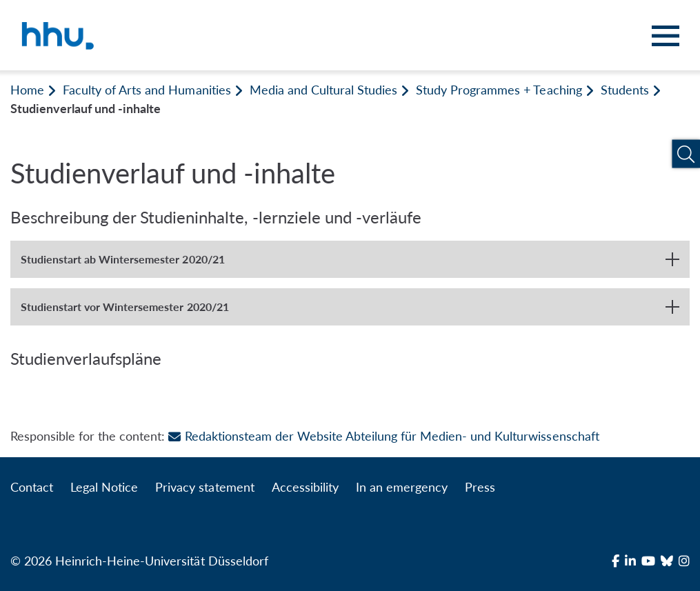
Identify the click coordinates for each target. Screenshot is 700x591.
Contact (32, 487)
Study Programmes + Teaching (499, 90)
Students (625, 90)
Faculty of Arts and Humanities (147, 90)
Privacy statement (204, 487)
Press (480, 487)
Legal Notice (104, 487)
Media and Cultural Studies (323, 90)
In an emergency (402, 487)
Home (27, 90)
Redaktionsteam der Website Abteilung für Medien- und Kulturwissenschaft (383, 436)
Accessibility (305, 487)
